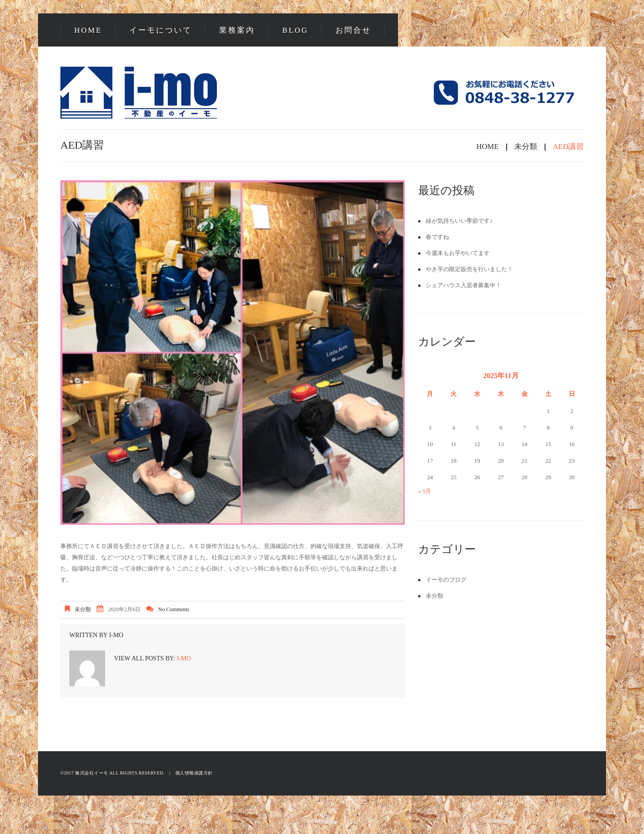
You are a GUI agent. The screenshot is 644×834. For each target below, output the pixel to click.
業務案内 (237, 30)
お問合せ (353, 30)
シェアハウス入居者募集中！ (464, 285)
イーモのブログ (446, 580)
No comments (174, 609)
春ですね (437, 237)
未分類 (526, 147)
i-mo (116, 635)
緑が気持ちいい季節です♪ (459, 221)
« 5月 (425, 491)
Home (88, 30)
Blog (295, 30)
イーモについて (161, 30)
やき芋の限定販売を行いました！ (469, 269)
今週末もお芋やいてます (458, 253)
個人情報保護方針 (194, 773)
